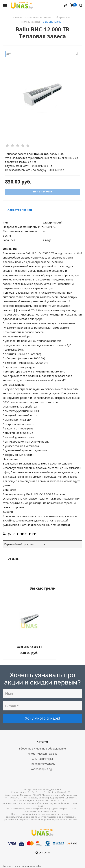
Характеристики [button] (20, 210)
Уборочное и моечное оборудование (42, 748)
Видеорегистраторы (42, 764)
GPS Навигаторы (42, 759)
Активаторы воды (42, 769)
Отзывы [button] (13, 559)
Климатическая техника (42, 754)
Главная (18, 17)
